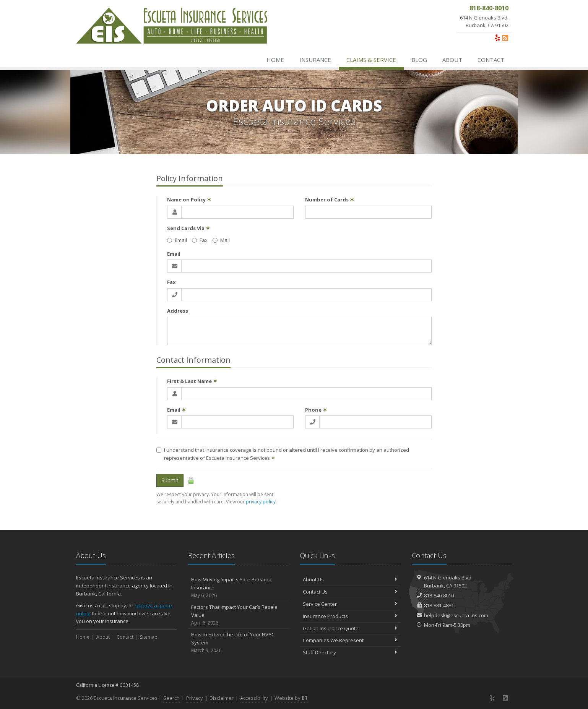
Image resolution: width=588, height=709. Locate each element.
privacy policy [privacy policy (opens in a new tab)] (261, 502)
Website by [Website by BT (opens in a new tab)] (291, 698)
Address (178, 311)
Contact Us (350, 592)
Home (275, 60)
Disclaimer (222, 698)
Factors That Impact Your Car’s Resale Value (238, 615)
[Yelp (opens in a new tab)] (497, 38)
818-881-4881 (439, 605)
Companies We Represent (350, 640)
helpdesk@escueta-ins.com (456, 615)
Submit (170, 480)
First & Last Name (192, 381)
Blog (419, 60)
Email (177, 240)
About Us (350, 579)
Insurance (315, 60)
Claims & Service (371, 60)
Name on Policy (189, 200)
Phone (316, 410)
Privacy (195, 698)
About (452, 60)
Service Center (350, 604)
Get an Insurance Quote (350, 628)
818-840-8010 (439, 595)
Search (171, 698)
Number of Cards (330, 200)
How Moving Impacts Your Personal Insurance (238, 587)
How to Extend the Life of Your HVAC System (238, 642)
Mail (221, 240)
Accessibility (254, 698)
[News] (505, 38)
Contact (491, 60)
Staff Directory (350, 652)
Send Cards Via (188, 228)
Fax (200, 240)
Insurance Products (350, 616)
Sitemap (149, 637)
